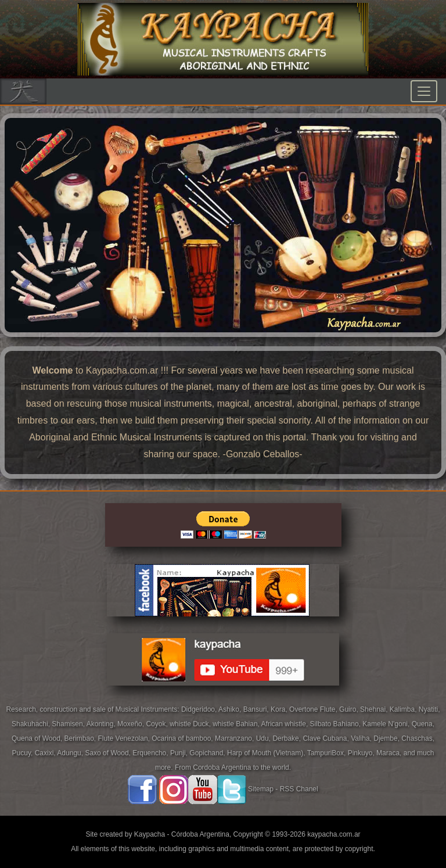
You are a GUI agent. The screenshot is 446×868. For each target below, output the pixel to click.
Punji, (180, 753)
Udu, (265, 738)
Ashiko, (231, 709)
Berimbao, (81, 738)
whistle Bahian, (237, 724)
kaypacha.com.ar (334, 834)
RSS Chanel (299, 790)
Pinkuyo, (362, 753)
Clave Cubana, (327, 738)
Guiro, (350, 709)
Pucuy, (24, 753)
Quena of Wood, (38, 738)
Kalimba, (404, 709)
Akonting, (102, 724)
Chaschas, (418, 738)
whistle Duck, (191, 724)
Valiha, (362, 738)
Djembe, (387, 738)
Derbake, (287, 738)
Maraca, (389, 753)
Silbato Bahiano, (337, 724)
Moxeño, (132, 724)
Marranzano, (235, 738)
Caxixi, (46, 753)
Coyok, (158, 724)
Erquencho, (151, 753)
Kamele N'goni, (387, 724)
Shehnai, (375, 709)
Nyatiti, (429, 709)
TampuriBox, (328, 753)
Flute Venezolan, (125, 738)
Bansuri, (257, 709)
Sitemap (261, 790)
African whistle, (286, 724)
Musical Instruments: (148, 709)
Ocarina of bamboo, (183, 738)
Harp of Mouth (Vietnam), (267, 753)
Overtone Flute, (314, 709)
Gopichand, (208, 753)
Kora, (280, 709)
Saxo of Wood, (109, 753)
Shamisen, (69, 724)
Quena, (423, 724)
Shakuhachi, (32, 724)
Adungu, (71, 753)
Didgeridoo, (200, 709)
